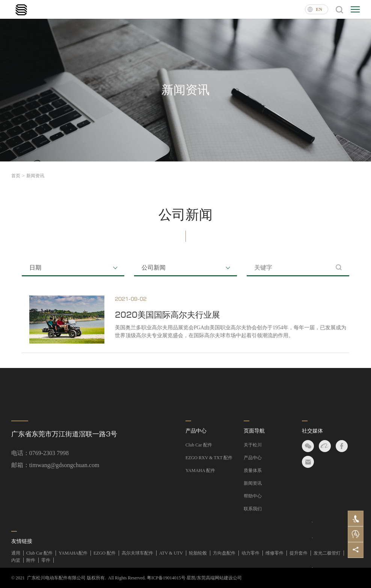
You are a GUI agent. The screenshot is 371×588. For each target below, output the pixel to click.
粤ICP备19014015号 (166, 578)
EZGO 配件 (105, 553)
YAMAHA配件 (73, 553)
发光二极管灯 (327, 553)
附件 (31, 560)
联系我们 (253, 509)
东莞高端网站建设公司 (219, 578)
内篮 (16, 560)
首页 (18, 176)
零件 (46, 560)
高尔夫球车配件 (137, 553)
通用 (16, 553)
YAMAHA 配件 (200, 470)
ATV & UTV (171, 553)
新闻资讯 (35, 176)
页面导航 (254, 431)
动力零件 (250, 553)
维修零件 (274, 553)
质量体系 (253, 470)
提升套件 (299, 553)
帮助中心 (253, 496)
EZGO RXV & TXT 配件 (209, 458)
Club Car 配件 (199, 445)
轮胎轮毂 (198, 553)
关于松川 (253, 445)
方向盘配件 (224, 553)
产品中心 (196, 431)
